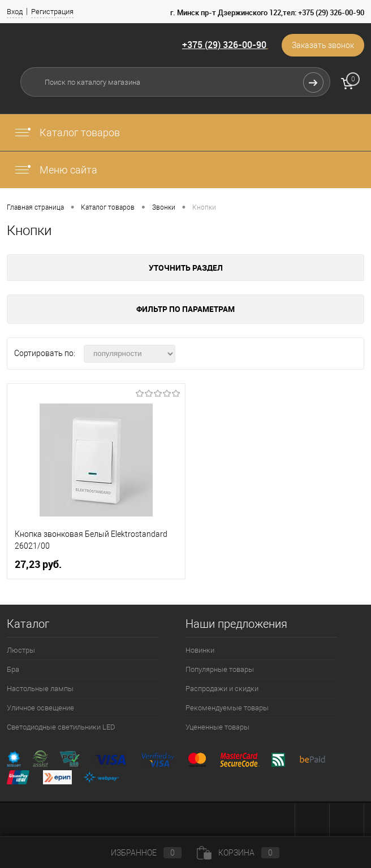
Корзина (238, 853)
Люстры (21, 650)
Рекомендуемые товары (227, 708)
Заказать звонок (323, 45)
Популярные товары (220, 669)
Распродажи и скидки (222, 689)
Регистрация (52, 12)
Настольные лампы (40, 689)
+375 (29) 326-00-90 (224, 45)
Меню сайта (55, 170)
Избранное (137, 853)
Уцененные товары (217, 727)
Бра (13, 669)
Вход (15, 12)
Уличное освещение (40, 708)
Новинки (200, 650)
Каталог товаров (67, 133)
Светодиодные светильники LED (61, 727)
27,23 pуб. (38, 564)
